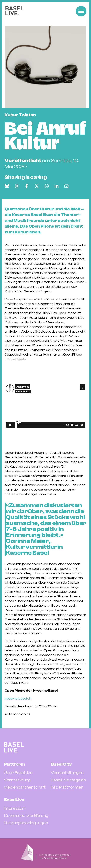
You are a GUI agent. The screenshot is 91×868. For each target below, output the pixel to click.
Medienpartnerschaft (25, 787)
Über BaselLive (18, 773)
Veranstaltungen (67, 773)
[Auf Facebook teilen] (27, 186)
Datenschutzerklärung (26, 816)
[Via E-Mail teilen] (66, 186)
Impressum (15, 808)
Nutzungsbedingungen (26, 823)
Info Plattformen (67, 787)
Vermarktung (17, 780)
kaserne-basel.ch (18, 698)
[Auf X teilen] (37, 186)
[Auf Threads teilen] (17, 186)
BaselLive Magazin (68, 780)
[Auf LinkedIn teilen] (56, 186)
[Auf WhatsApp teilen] (47, 186)
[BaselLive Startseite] (15, 11)
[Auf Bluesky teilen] (7, 186)
